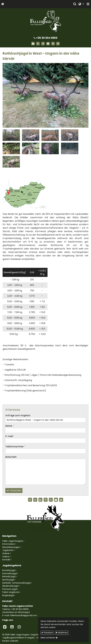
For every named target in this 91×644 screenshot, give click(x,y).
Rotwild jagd (9, 570)
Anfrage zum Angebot (18, 415)
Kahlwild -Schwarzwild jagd (16, 583)
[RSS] (58, 44)
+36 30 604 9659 (45, 38)
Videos (6, 557)
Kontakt (6, 560)
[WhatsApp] (51, 500)
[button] (88, 4)
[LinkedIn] (40, 500)
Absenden (14, 490)
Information (8, 544)
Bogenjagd (8, 595)
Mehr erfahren (48, 638)
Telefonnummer (15, 447)
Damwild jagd (10, 573)
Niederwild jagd (10, 586)
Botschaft (11, 457)
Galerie (6, 553)
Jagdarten (8, 550)
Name (10, 426)
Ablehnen (62, 633)
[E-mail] (33, 44)
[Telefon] (38, 44)
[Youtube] (48, 44)
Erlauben (47, 633)
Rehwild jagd (9, 577)
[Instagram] (53, 44)
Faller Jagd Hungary (13, 541)
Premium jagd (10, 589)
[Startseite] (3, 4)
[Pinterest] (45, 500)
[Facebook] (30, 500)
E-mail (10, 436)
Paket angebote (11, 592)
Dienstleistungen (11, 547)
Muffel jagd (8, 580)
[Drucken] (61, 500)
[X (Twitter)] (43, 44)
